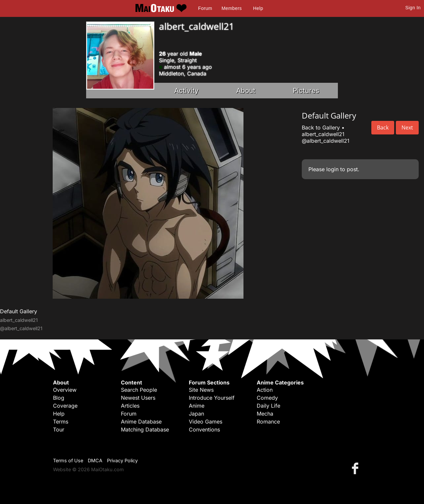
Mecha (265, 414)
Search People (139, 390)
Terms (61, 422)
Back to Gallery (321, 127)
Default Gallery (19, 311)
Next (407, 127)
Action (265, 390)
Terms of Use (68, 460)
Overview (65, 390)
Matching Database (145, 429)
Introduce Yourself (212, 398)
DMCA (95, 460)
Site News (201, 390)
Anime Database (141, 422)
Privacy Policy (122, 460)
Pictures (306, 91)
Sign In (413, 8)
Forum (205, 8)
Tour (59, 429)
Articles (130, 406)
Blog (59, 398)
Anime (197, 406)
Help (258, 8)
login (332, 169)
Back (383, 127)
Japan (196, 414)
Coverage (65, 406)
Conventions (204, 429)
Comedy (267, 398)
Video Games (206, 422)
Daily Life (268, 406)
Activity (186, 91)
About (246, 91)
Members (232, 8)
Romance (268, 422)
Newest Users (138, 398)
